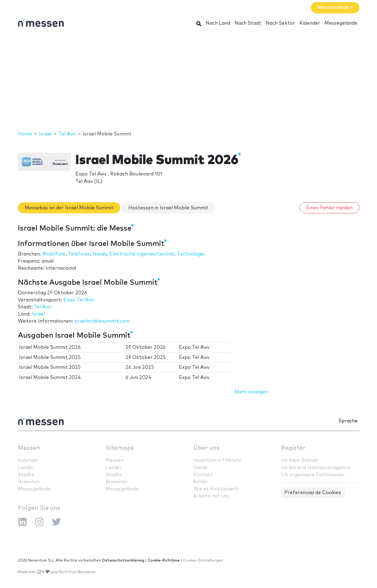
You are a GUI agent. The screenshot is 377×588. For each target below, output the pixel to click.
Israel (38, 314)
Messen (29, 448)
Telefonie (79, 254)
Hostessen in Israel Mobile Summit (168, 208)
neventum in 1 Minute (217, 460)
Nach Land (218, 23)
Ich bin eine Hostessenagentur (316, 468)
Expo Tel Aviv (79, 300)
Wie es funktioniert (216, 489)
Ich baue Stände (299, 460)
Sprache (348, 421)
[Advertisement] (189, 81)
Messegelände (341, 23)
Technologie (191, 254)
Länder (26, 468)
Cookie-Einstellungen (203, 560)
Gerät (200, 468)
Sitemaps (120, 448)
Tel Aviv (43, 307)
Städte (26, 475)
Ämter (201, 482)
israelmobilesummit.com (102, 321)
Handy (100, 254)
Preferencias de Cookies (313, 493)
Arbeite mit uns (211, 496)
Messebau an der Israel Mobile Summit (69, 208)
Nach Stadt (248, 23)
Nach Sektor (280, 23)
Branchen (29, 482)
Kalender (310, 23)
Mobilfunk (54, 254)
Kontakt (203, 475)
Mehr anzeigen (251, 392)
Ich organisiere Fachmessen (313, 475)
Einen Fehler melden (329, 208)
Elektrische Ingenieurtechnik (142, 254)
